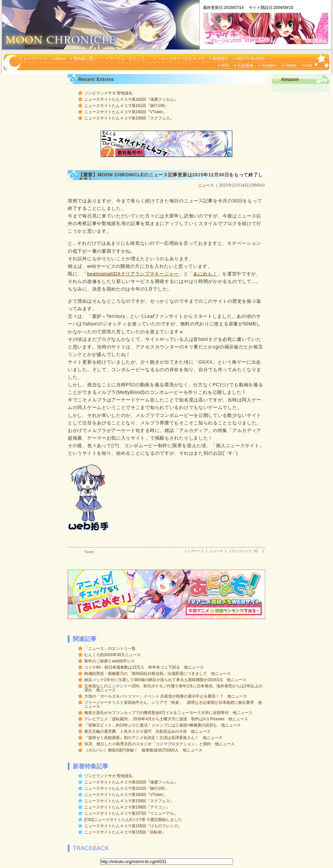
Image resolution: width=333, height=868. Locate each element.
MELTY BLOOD (250, 59)
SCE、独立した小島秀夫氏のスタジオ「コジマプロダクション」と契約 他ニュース (159, 744)
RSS (225, 65)
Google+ (269, 65)
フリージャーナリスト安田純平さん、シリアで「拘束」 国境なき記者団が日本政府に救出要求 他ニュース (173, 704)
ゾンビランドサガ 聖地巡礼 (108, 93)
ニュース (206, 185)
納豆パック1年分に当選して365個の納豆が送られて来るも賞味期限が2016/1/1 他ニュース (165, 680)
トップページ (35, 59)
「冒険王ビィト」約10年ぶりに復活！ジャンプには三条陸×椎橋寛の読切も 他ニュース (163, 725)
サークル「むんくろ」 (129, 59)
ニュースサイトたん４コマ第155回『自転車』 (125, 832)
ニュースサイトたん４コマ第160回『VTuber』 (126, 112)
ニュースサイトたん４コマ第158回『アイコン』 (127, 807)
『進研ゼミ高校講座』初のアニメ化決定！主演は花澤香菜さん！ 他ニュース (153, 738)
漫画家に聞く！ (87, 59)
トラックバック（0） (244, 551)
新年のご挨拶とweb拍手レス (110, 661)
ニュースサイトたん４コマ (181, 59)
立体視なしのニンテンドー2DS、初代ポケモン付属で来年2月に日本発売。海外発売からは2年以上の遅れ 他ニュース (173, 688)
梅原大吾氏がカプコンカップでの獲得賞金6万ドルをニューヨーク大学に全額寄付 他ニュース (168, 713)
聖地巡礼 (220, 59)
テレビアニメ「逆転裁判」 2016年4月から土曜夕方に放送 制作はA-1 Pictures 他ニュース (166, 719)
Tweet (89, 552)
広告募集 (245, 65)
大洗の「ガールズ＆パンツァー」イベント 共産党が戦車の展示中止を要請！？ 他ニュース (166, 696)
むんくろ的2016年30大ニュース (113, 655)
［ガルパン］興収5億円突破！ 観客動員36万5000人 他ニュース (143, 750)
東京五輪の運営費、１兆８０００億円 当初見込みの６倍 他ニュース (147, 731)
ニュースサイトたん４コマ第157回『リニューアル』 (131, 813)
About (60, 59)
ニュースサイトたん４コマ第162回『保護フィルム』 (131, 99)
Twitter (291, 65)
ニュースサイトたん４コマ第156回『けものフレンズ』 (133, 826)
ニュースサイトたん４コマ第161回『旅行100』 (126, 106)
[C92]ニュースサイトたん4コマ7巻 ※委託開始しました (133, 820)
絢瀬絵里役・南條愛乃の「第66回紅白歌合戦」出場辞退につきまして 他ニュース (157, 674)
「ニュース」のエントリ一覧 (110, 649)
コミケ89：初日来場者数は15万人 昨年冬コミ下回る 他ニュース (144, 667)
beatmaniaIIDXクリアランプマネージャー (133, 274)
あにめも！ (205, 274)
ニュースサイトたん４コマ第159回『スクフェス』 (129, 118)
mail (308, 65)
